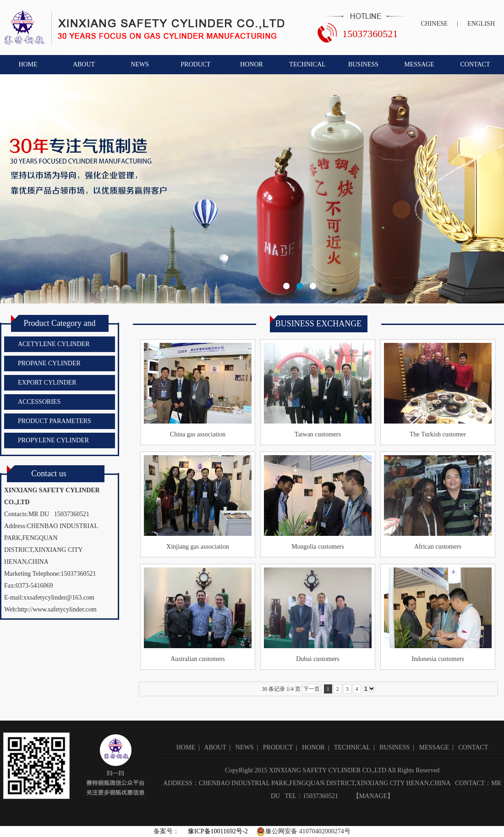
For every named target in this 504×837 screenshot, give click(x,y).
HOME (28, 64)
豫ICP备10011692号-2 (217, 831)
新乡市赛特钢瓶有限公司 (252, 189)
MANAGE (373, 796)
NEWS (140, 64)
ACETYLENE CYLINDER (54, 344)
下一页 (312, 689)
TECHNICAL (307, 64)
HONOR (252, 64)
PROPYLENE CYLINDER (53, 440)
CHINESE (434, 24)
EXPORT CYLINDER (47, 383)
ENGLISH (481, 24)
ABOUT (84, 64)
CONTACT (475, 64)
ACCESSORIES (39, 402)
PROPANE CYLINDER (49, 363)
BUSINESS (363, 64)
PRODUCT (195, 64)
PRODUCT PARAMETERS (55, 421)
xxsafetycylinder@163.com (59, 597)
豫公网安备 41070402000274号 (303, 831)
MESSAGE (419, 64)
